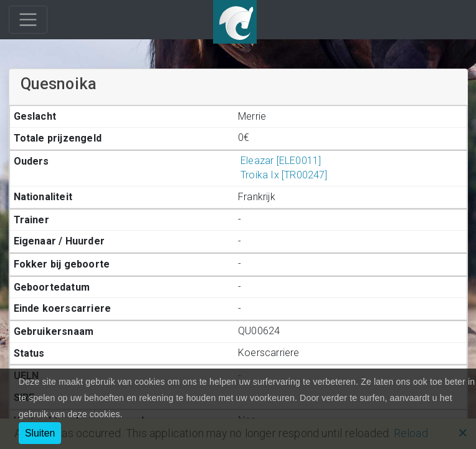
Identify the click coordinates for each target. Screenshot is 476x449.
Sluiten (40, 433)
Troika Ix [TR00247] (283, 175)
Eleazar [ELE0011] (279, 161)
